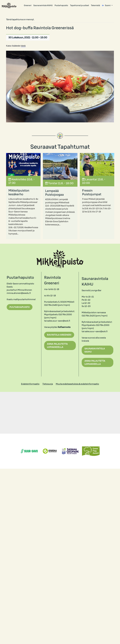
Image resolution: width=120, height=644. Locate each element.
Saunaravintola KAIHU (43, 5)
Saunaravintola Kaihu (95, 350)
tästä (23, 46)
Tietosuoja (48, 384)
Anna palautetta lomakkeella (57, 345)
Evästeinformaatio (30, 384)
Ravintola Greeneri (59, 335)
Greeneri (28, 5)
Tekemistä (95, 5)
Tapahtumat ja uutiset (80, 5)
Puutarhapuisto (61, 5)
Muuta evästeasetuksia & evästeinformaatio (77, 384)
